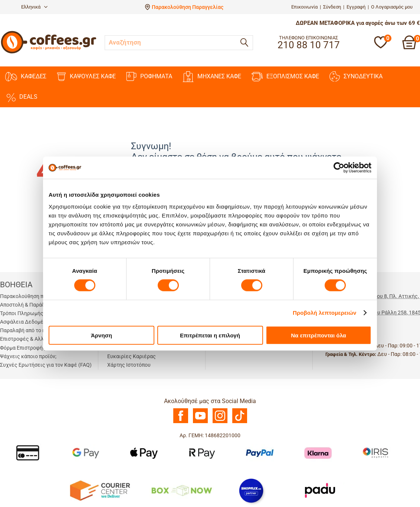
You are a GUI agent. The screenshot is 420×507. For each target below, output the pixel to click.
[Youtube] (200, 421)
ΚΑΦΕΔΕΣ (26, 77)
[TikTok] (240, 421)
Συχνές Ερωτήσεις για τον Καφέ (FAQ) (46, 365)
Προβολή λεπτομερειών (325, 313)
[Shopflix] (251, 490)
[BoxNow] (181, 490)
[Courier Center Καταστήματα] (99, 490)
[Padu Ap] (320, 490)
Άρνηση (101, 335)
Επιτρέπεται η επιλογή (210, 335)
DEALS (21, 97)
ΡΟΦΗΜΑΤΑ (149, 76)
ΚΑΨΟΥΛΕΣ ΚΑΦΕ (86, 77)
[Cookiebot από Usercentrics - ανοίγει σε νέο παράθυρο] (339, 168)
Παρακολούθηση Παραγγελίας (188, 7)
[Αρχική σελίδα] (49, 53)
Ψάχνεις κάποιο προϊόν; (28, 356)
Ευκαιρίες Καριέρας (132, 356)
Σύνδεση (332, 7)
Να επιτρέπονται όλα (319, 335)
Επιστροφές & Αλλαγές (28, 339)
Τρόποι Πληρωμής (22, 313)
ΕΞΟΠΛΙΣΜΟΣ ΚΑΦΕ (285, 77)
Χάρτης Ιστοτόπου (129, 365)
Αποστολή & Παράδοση (27, 305)
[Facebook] (181, 421)
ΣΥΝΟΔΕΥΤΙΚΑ (356, 76)
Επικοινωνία (304, 7)
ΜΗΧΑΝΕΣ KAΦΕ (212, 77)
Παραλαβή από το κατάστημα (34, 330)
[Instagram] (220, 421)
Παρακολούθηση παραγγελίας (36, 296)
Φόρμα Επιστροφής (23, 348)
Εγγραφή (356, 7)
